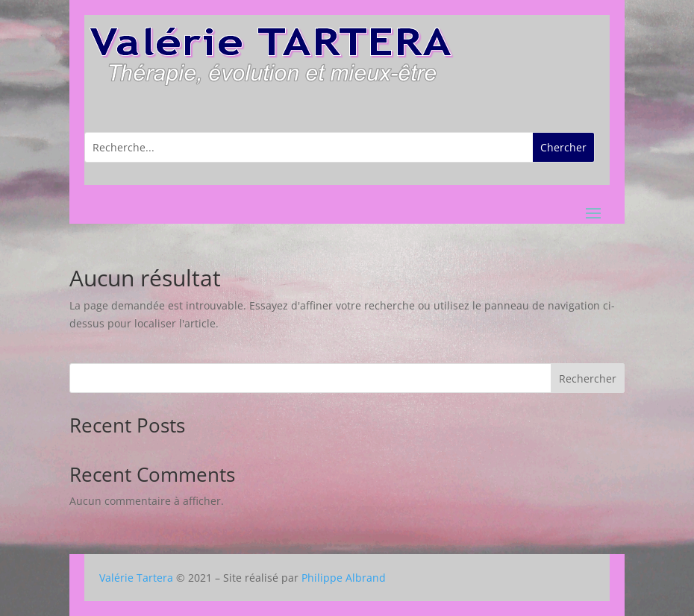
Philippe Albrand (344, 578)
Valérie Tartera (136, 578)
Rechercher (588, 378)
